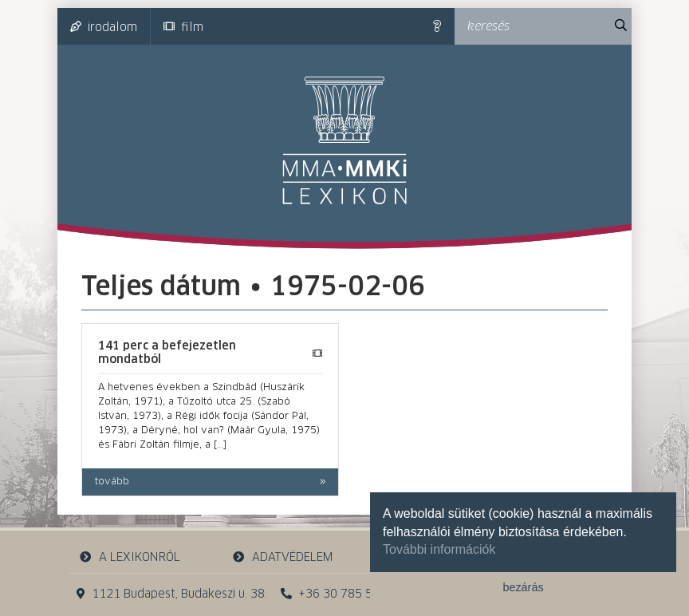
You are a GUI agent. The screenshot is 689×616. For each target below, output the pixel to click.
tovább (112, 482)
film (183, 27)
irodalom (104, 27)
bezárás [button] (523, 587)
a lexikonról (130, 557)
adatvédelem (282, 557)
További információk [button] (439, 549)
